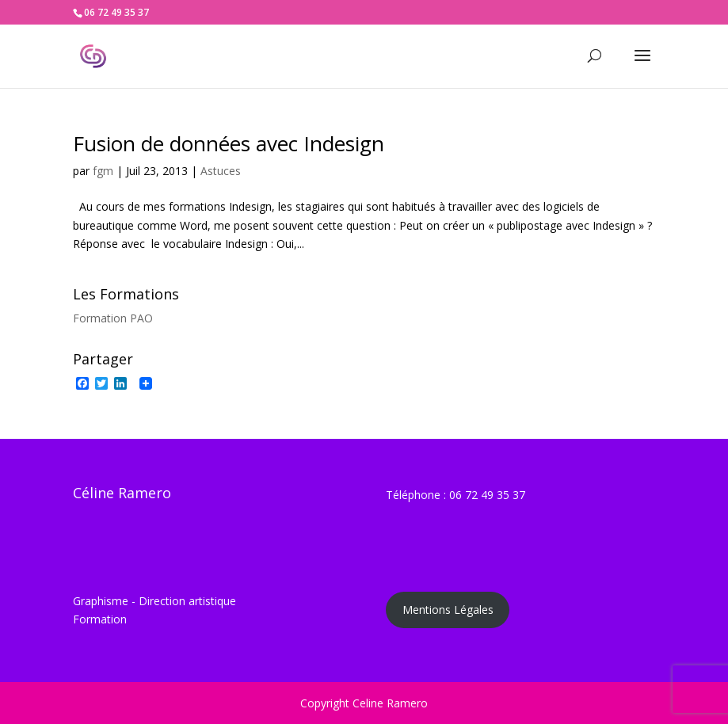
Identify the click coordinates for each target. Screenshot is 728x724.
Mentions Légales (448, 610)
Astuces (221, 171)
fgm (103, 171)
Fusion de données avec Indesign (229, 143)
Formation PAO (113, 318)
